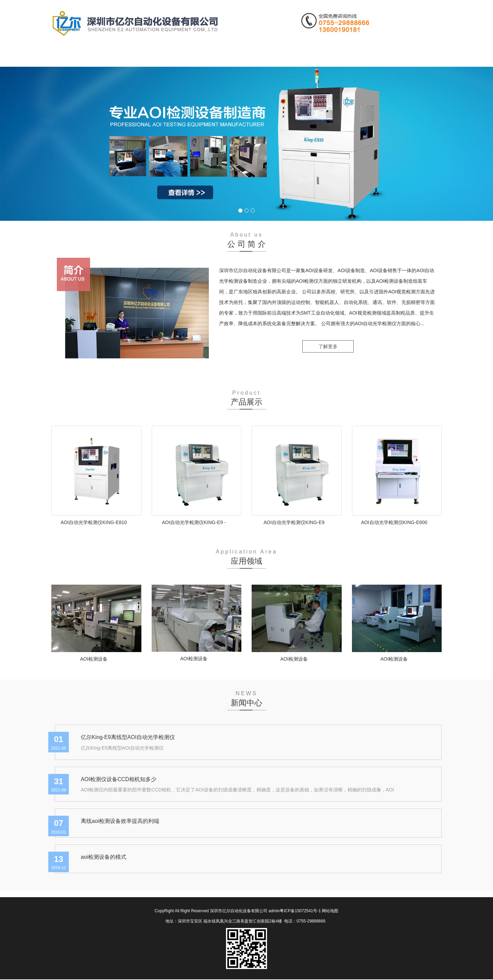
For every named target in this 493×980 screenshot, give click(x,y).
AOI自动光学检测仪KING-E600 (394, 522)
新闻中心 (200, 56)
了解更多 (328, 347)
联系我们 (327, 56)
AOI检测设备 (94, 659)
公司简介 (115, 56)
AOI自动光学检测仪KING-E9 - (194, 522)
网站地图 (330, 912)
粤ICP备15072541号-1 (300, 912)
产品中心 (157, 56)
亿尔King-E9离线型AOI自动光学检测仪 (128, 737)
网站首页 (73, 56)
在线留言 (285, 56)
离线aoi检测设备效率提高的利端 (120, 821)
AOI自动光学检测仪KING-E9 (294, 522)
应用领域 (242, 56)
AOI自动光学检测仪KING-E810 (94, 522)
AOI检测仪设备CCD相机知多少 (119, 779)
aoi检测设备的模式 (104, 857)
